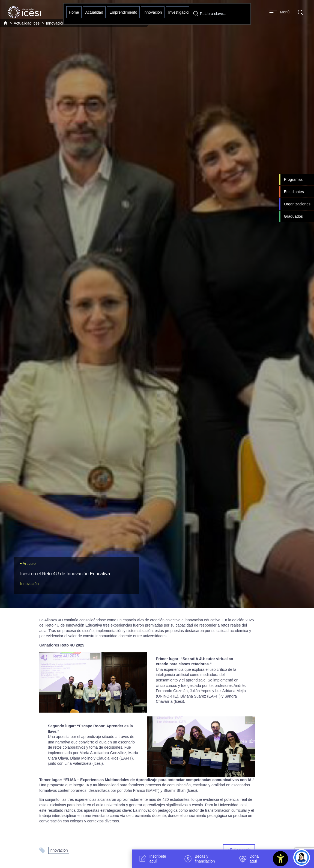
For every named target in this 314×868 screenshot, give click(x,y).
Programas (293, 179)
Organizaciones (297, 204)
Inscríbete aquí (152, 859)
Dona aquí (248, 859)
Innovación (153, 12)
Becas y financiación (199, 859)
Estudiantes (294, 192)
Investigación (180, 12)
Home (74, 12)
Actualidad (94, 12)
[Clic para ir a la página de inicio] (24, 12)
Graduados (293, 216)
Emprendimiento (123, 12)
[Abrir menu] (279, 12)
